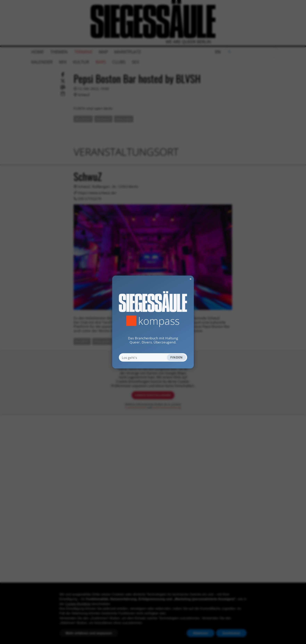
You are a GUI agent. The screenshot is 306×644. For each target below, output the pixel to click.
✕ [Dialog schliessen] (181, 279)
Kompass (159, 321)
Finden (177, 357)
